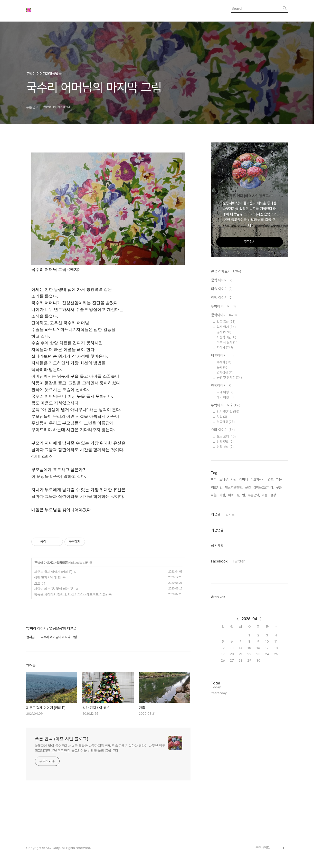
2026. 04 (249, 619)
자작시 (225, 347)
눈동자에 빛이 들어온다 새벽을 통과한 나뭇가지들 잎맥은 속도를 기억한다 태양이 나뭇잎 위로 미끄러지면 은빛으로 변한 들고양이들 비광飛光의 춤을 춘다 (100, 748)
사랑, (234, 479)
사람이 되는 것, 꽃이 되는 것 (54, 589)
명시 (224, 332)
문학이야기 (224, 315)
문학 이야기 (222, 280)
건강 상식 (225, 447)
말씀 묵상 (226, 322)
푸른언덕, (254, 495)
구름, (279, 487)
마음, (265, 495)
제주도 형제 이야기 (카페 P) (53, 572)
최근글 (216, 514)
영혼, (271, 479)
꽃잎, (248, 487)
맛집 (222, 417)
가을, (279, 479)
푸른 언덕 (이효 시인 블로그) (62, 739)
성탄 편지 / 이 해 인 (47, 577)
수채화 (224, 362)
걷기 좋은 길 (228, 412)
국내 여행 (225, 392)
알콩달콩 (62, 563)
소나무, (224, 479)
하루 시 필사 (229, 342)
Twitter (239, 561)
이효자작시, (258, 479)
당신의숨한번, (234, 487)
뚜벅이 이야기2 (44, 563)
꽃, (238, 495)
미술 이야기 (222, 289)
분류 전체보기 (226, 272)
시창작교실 (226, 337)
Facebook (219, 561)
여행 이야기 (222, 298)
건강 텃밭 (225, 442)
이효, (231, 495)
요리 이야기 (223, 430)
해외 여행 (225, 397)
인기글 (230, 514)
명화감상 (225, 372)
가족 (37, 583)
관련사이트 (263, 848)
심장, (274, 495)
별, (244, 495)
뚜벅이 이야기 (223, 307)
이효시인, (217, 487)
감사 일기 (226, 327)
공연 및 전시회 (229, 378)
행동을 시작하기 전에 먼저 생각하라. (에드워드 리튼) (70, 594)
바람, (223, 495)
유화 (222, 367)
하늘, (214, 495)
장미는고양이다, (264, 487)
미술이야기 (222, 356)
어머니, (244, 479)
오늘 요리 (226, 437)
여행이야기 (221, 386)
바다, (214, 479)
